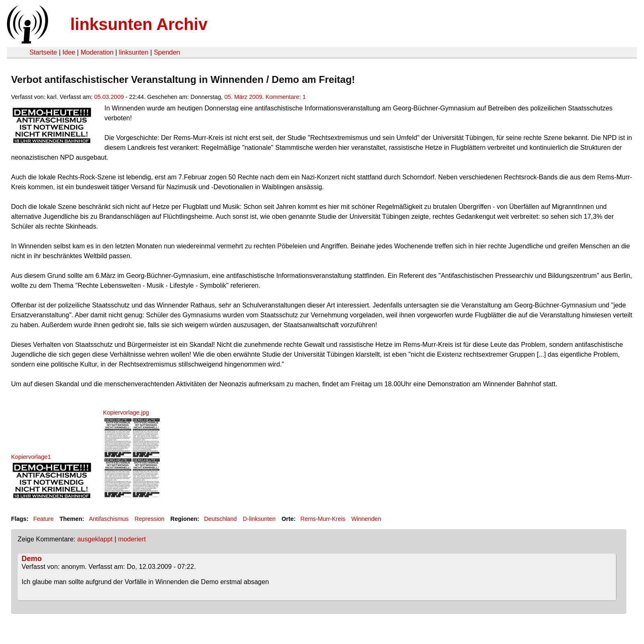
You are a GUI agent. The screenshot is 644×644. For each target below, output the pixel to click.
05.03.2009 (109, 97)
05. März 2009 (243, 97)
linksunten (133, 52)
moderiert (132, 539)
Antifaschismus (109, 519)
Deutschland (221, 519)
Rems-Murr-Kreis (323, 519)
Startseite (43, 52)
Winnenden (366, 519)
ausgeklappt (95, 539)
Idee (69, 52)
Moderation (97, 52)
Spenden (167, 52)
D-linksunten (259, 519)
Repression (150, 519)
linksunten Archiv (139, 24)
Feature (44, 519)
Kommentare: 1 (285, 97)
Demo (32, 559)
